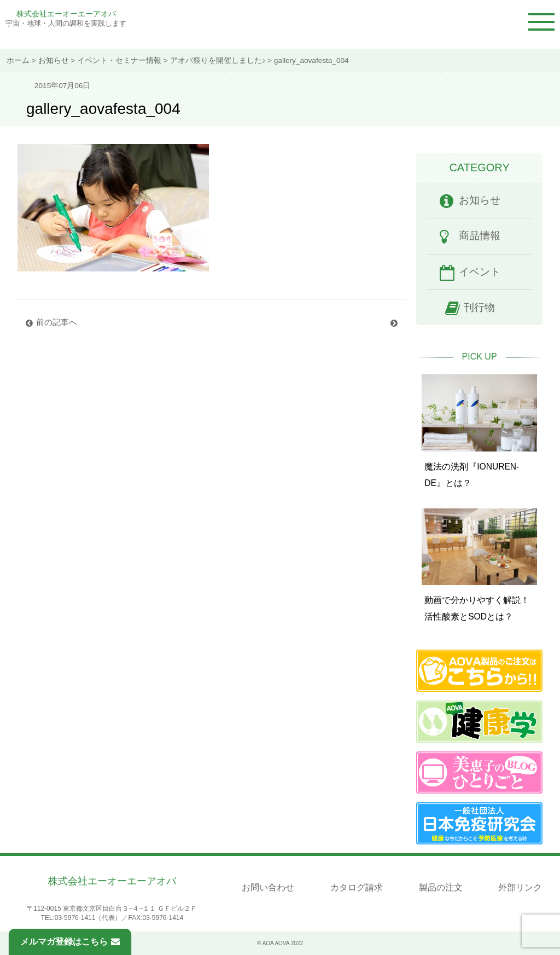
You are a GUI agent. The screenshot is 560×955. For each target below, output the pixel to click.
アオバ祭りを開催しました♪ (218, 60)
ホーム (18, 60)
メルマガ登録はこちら (70, 942)
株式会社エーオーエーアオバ (66, 14)
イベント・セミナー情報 (119, 60)
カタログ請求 (357, 887)
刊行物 (479, 307)
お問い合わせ (268, 887)
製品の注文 (441, 887)
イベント (480, 272)
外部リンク (520, 887)
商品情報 (480, 236)
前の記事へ (59, 322)
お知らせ (54, 60)
